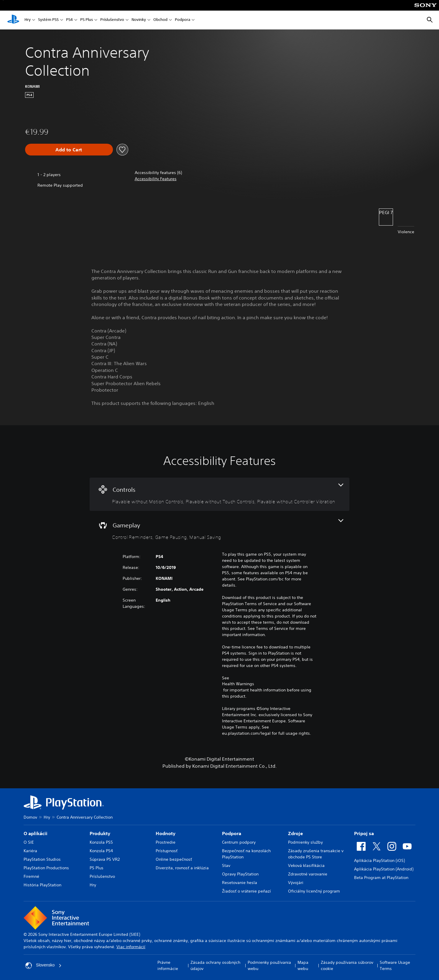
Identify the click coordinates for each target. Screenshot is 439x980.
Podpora (182, 20)
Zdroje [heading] (295, 833)
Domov (30, 817)
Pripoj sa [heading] (364, 833)
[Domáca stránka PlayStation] (13, 20)
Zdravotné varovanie (308, 874)
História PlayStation (42, 885)
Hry (28, 20)
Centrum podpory (239, 842)
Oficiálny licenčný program (314, 891)
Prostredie (166, 842)
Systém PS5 (48, 20)
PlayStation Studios (42, 859)
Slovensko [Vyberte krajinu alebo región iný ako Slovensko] (44, 966)
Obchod (160, 20)
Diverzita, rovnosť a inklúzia (182, 868)
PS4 (69, 20)
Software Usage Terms (395, 965)
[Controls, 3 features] (219, 494)
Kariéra (30, 851)
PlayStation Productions (46, 868)
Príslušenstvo (112, 20)
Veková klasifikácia (306, 865)
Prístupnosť (167, 851)
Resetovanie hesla (240, 883)
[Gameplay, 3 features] (219, 530)
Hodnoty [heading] (166, 833)
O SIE (29, 842)
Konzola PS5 (101, 842)
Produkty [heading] (100, 833)
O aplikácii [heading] (36, 833)
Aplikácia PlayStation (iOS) (379, 860)
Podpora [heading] (232, 833)
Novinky (139, 20)
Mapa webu (303, 965)
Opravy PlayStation (240, 874)
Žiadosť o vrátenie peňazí (246, 891)
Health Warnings (238, 684)
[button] (156, 179)
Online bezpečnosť (174, 859)
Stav (226, 865)
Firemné (31, 876)
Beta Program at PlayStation (381, 878)
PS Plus (87, 20)
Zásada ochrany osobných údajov (215, 965)
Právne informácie (168, 965)
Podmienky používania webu (269, 965)
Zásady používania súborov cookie (347, 965)
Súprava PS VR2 (105, 859)
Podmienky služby (305, 842)
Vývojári (296, 883)
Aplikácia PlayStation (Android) (384, 869)
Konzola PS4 (101, 851)
